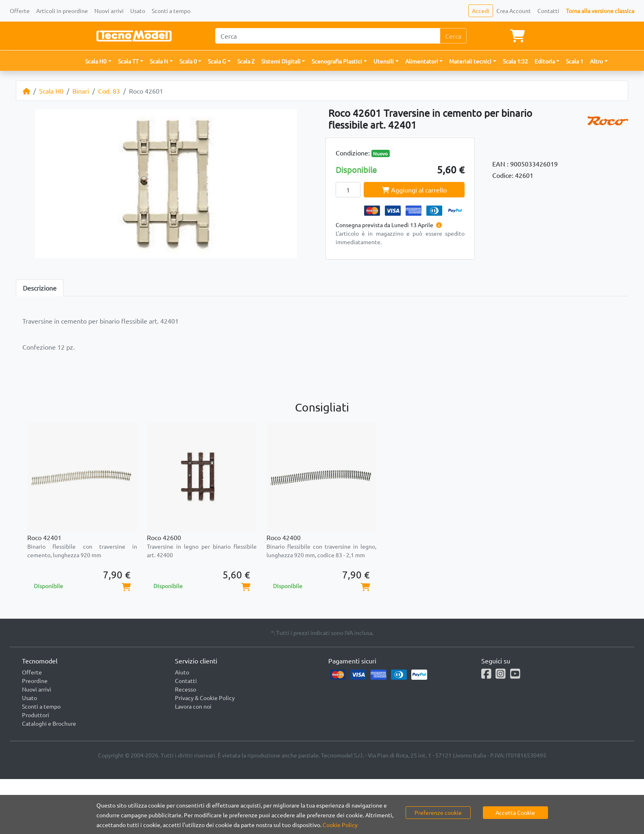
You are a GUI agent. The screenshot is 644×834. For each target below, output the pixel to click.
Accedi (481, 11)
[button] (98, 61)
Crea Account (514, 11)
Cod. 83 (109, 91)
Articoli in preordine (62, 11)
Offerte (20, 11)
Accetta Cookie (515, 812)
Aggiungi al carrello (414, 190)
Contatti (548, 11)
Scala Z (246, 61)
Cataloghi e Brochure (49, 723)
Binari (81, 91)
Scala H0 (51, 91)
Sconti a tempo (171, 11)
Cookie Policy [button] (340, 825)
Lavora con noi (193, 706)
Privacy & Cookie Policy (205, 698)
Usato (138, 11)
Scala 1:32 (515, 61)
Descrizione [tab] (40, 288)
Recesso (186, 689)
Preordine (35, 681)
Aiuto (182, 672)
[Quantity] (348, 190)
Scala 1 (575, 61)
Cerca (453, 36)
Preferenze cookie (438, 812)
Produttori (36, 715)
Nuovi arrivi (109, 11)
